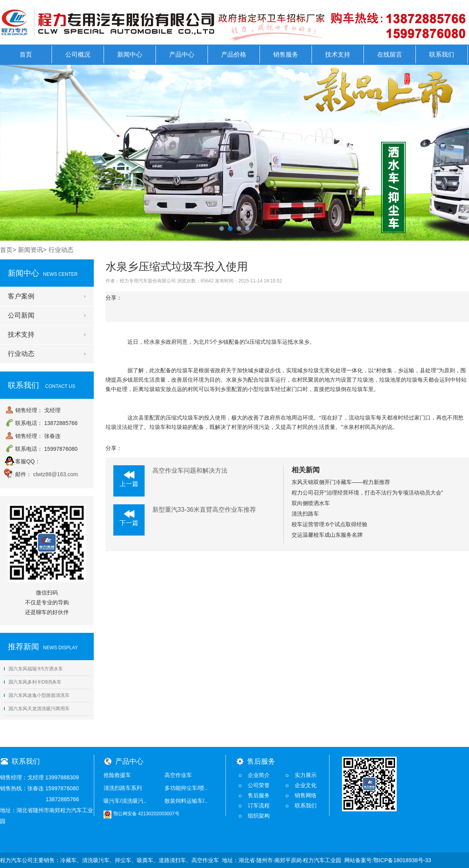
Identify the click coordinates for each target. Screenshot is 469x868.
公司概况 (78, 54)
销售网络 (306, 795)
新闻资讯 (30, 250)
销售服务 (286, 54)
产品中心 (182, 54)
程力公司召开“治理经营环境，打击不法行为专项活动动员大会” (367, 493)
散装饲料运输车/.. (186, 801)
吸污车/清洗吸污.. (125, 801)
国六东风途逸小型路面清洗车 (37, 695)
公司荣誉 (259, 785)
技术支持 (338, 54)
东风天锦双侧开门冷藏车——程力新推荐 (341, 482)
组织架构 (259, 816)
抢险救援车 (117, 775)
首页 (26, 54)
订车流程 (259, 805)
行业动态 (21, 354)
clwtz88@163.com (56, 474)
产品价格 (234, 54)
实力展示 (306, 775)
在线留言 (390, 54)
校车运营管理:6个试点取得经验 (329, 524)
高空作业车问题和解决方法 (190, 471)
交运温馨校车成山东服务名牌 (327, 535)
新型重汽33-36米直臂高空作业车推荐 (204, 510)
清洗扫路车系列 (123, 788)
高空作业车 (178, 775)
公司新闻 (21, 315)
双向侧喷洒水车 (311, 503)
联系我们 (442, 54)
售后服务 (259, 795)
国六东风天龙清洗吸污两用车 (37, 709)
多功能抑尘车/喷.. (186, 788)
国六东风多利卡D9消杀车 (33, 682)
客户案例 (21, 296)
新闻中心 (130, 54)
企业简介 (259, 775)
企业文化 (306, 785)
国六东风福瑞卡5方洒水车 (33, 669)
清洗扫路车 (305, 514)
